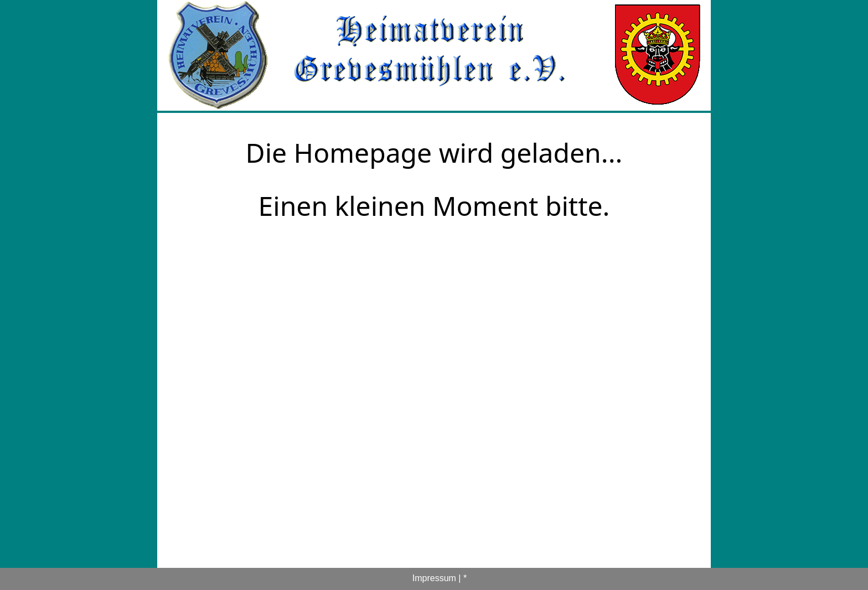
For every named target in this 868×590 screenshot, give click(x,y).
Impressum (434, 578)
